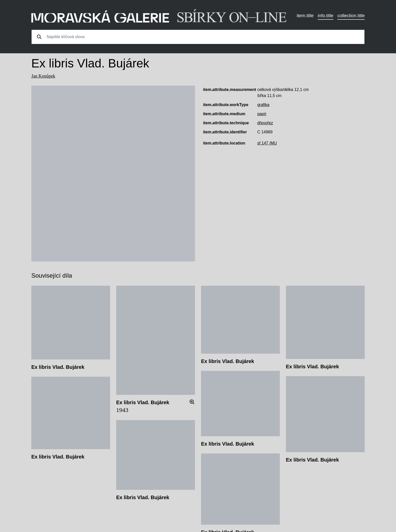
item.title (305, 16)
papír (262, 114)
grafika (263, 105)
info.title (326, 16)
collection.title (351, 16)
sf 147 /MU (267, 143)
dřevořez (265, 123)
